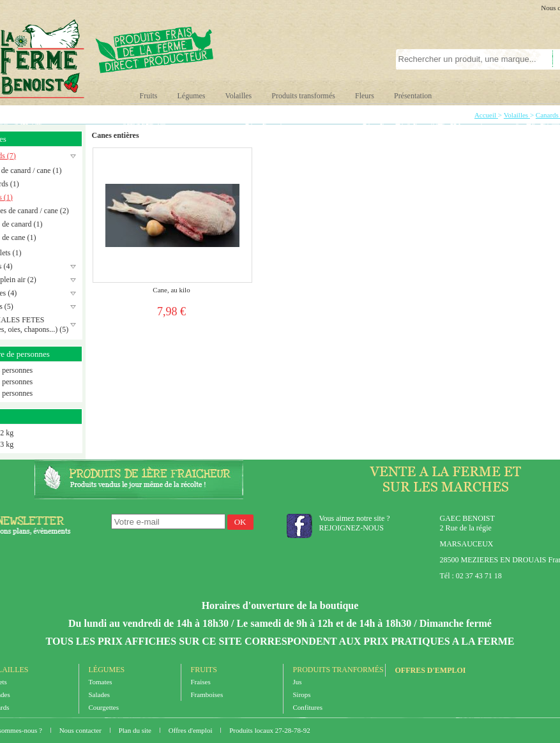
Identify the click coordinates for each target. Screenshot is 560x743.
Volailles (239, 96)
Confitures (308, 707)
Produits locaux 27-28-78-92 (269, 730)
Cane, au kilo (171, 290)
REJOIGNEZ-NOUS (352, 528)
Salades (100, 694)
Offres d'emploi (431, 670)
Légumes (192, 96)
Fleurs (365, 96)
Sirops (302, 694)
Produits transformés (303, 96)
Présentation (413, 96)
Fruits (149, 96)
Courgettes (104, 707)
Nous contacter (81, 730)
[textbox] (467, 59)
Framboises (207, 694)
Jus (298, 682)
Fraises (201, 682)
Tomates (101, 682)
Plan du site (136, 730)
